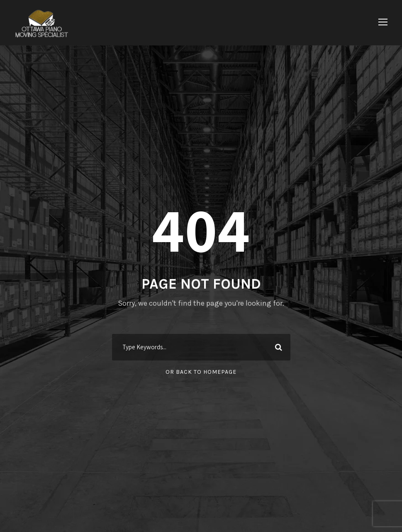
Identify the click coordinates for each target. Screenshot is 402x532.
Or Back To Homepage (201, 372)
